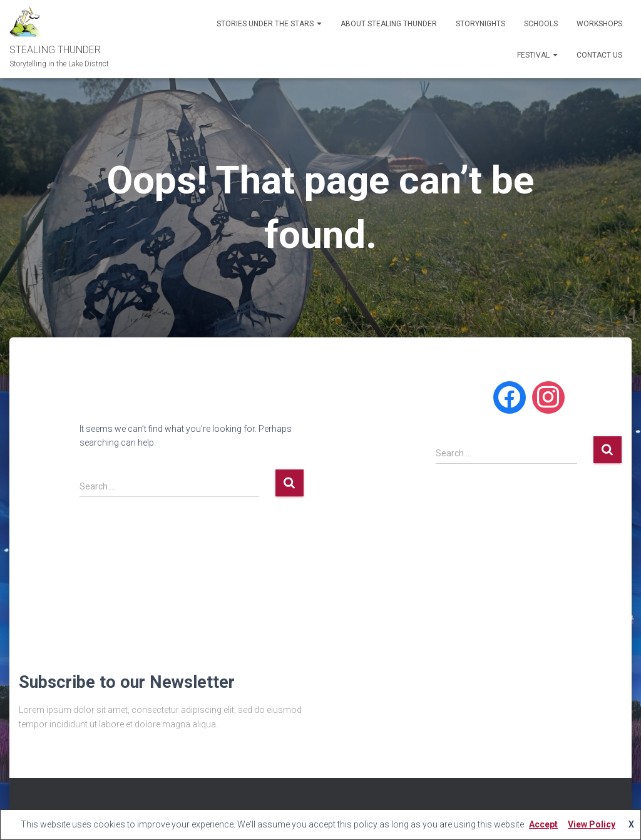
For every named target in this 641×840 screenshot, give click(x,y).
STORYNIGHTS (480, 24)
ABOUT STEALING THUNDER (389, 24)
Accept (543, 824)
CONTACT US (599, 55)
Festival (537, 55)
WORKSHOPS (599, 24)
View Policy (592, 824)
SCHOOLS (541, 24)
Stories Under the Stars (269, 24)
